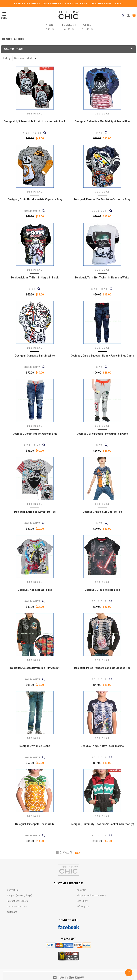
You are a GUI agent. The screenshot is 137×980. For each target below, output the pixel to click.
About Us (81, 890)
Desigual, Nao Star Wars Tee (35, 590)
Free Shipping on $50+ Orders (38, 4)
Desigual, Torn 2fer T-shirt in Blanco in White (102, 278)
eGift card (12, 912)
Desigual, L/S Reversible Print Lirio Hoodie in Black (35, 121)
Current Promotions (17, 906)
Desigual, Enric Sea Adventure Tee (35, 512)
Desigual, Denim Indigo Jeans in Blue (35, 434)
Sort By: (6, 58)
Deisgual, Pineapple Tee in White (35, 824)
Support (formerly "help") (20, 895)
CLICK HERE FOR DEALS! (106, 4)
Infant (50, 27)
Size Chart (82, 901)
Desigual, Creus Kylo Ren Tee (102, 590)
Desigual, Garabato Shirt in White (35, 356)
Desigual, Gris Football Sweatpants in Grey (102, 434)
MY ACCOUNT (129, 15)
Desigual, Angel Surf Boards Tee (102, 512)
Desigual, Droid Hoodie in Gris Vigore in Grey (35, 199)
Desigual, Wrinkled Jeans (35, 746)
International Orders (17, 901)
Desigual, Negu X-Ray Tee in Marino (102, 746)
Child (87, 27)
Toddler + (69, 27)
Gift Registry (83, 906)
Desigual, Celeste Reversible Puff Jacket (35, 668)
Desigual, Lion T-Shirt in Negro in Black (35, 278)
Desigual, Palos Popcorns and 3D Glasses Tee (102, 668)
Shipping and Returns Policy (91, 895)
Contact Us (13, 890)
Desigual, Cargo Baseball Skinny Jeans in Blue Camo (102, 356)
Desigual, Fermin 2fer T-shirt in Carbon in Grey (102, 199)
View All (68, 853)
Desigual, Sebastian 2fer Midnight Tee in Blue (102, 121)
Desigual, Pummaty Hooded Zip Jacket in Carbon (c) (102, 824)
